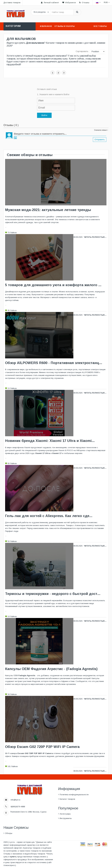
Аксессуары (65, 814)
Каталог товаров (67, 799)
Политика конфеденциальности (74, 795)
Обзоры (9, 833)
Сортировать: (82, 51)
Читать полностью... (95, 237)
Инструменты (66, 818)
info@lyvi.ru (16, 800)
